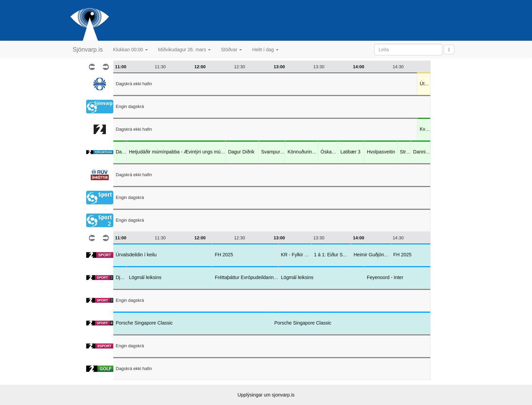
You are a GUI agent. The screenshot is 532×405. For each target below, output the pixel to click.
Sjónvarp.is (88, 50)
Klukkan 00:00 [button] (130, 50)
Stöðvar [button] (231, 50)
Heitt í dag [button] (265, 50)
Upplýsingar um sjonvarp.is (266, 395)
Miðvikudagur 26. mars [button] (185, 50)
